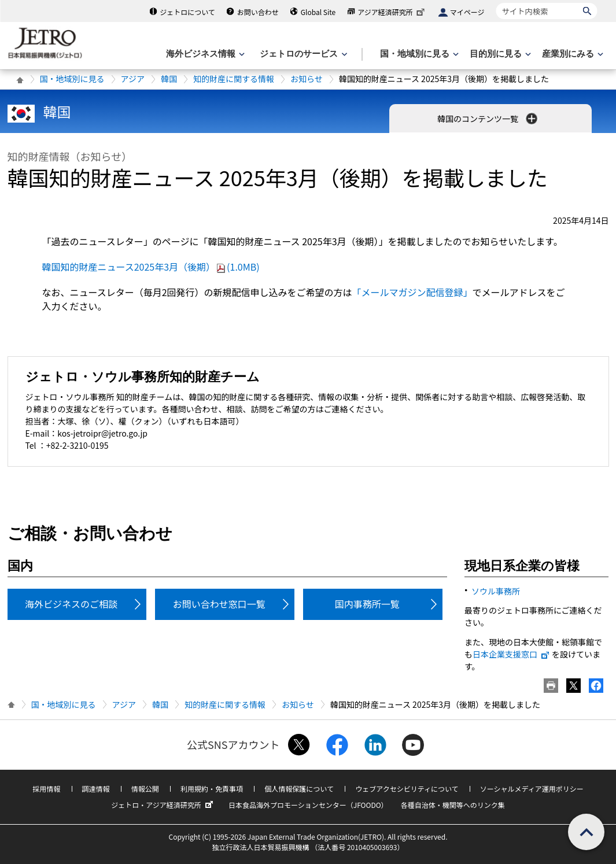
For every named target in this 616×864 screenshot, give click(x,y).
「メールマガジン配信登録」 (412, 292)
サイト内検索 (496, 3)
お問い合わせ (258, 12)
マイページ (467, 12)
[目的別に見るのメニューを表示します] (499, 54)
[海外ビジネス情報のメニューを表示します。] (204, 54)
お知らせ (307, 79)
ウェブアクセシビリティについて (407, 789)
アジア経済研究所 (392, 12)
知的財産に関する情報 (234, 79)
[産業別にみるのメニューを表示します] (571, 54)
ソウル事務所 (496, 591)
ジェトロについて (187, 12)
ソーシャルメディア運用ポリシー (532, 789)
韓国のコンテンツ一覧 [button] (488, 119)
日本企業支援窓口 (511, 654)
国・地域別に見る (72, 79)
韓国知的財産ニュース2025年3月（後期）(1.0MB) (151, 267)
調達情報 (96, 789)
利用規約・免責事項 (212, 789)
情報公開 (145, 789)
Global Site (318, 12)
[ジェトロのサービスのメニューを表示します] (302, 54)
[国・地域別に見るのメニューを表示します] (418, 54)
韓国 (169, 79)
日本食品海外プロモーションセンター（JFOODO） (308, 805)
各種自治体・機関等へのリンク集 (453, 805)
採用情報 (46, 789)
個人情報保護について (299, 789)
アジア (133, 79)
